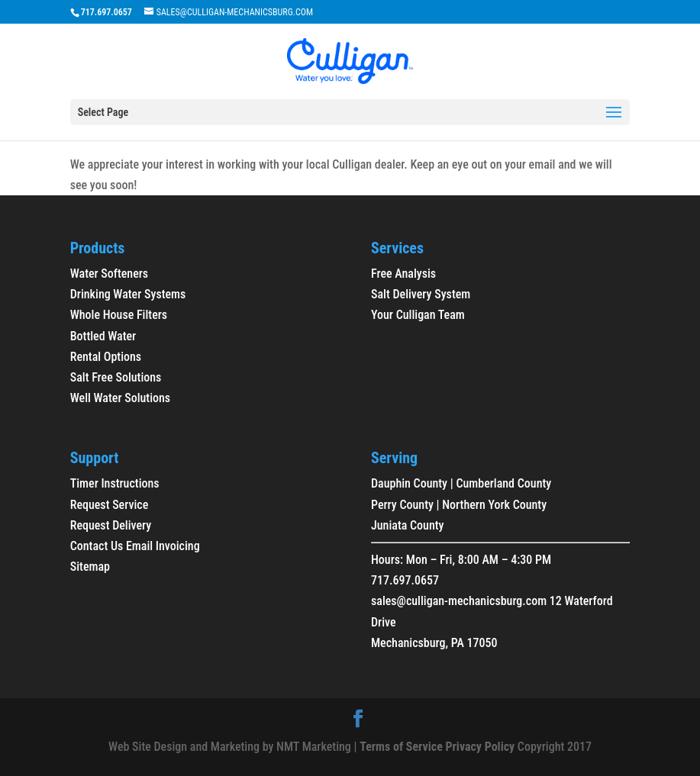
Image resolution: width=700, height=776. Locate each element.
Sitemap (90, 567)
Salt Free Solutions (116, 377)
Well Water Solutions (120, 398)
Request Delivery (111, 525)
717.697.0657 (405, 580)
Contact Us (97, 546)
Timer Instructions (115, 483)
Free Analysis (403, 274)
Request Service (110, 505)
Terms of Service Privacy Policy (437, 747)
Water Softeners (109, 274)
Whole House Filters (119, 315)
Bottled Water (103, 336)
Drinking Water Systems (128, 294)
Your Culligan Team (418, 315)
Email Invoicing (163, 546)
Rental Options (106, 357)
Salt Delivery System (421, 294)
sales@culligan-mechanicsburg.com (459, 601)
